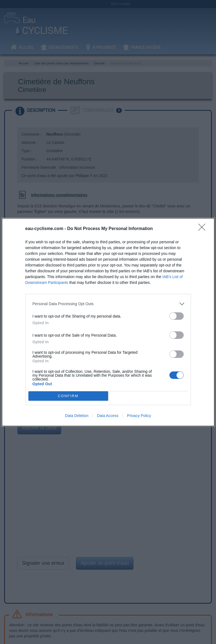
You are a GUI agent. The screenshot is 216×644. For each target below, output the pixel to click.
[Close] (204, 229)
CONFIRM (68, 396)
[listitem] (108, 304)
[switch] (177, 316)
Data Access (108, 416)
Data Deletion (77, 416)
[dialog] (108, 322)
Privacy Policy (139, 416)
